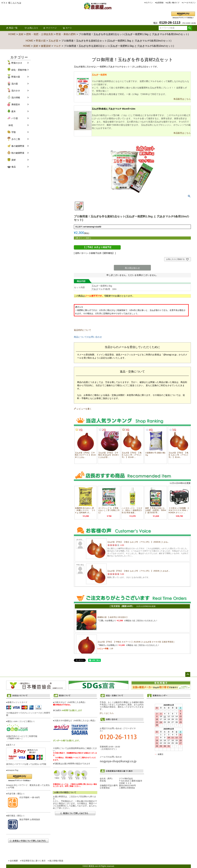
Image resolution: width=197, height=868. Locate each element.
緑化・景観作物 (19, 70)
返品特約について (82, 330)
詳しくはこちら (107, 713)
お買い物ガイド (173, 3)
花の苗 (15, 84)
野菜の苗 (41, 41)
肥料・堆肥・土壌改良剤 (40, 34)
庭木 (14, 111)
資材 (21, 34)
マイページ (50, 28)
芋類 (14, 132)
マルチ (57, 46)
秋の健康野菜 (18, 153)
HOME (12, 34)
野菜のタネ (17, 63)
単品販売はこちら (182, 99)
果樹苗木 (16, 104)
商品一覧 (12, 28)
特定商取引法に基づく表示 (34, 861)
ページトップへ (188, 674)
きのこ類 (16, 139)
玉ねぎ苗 (53, 41)
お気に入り (31, 28)
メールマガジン (189, 3)
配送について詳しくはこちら (75, 813)
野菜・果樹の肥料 (66, 34)
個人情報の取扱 (56, 861)
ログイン (149, 3)
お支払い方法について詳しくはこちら (28, 841)
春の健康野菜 (18, 146)
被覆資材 (46, 46)
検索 (190, 28)
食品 (14, 167)
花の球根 (16, 98)
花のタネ (16, 91)
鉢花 (11, 125)
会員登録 (160, 3)
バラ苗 (15, 118)
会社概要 (14, 861)
